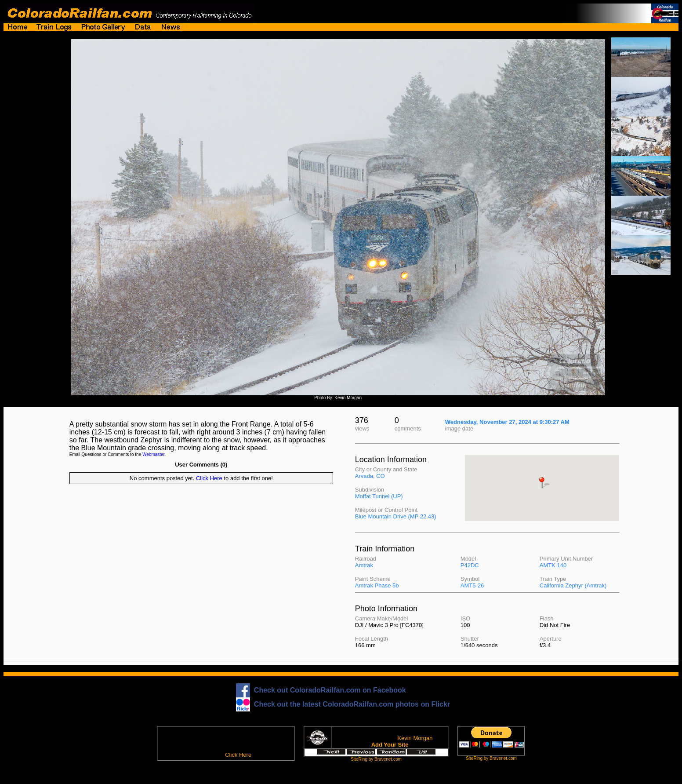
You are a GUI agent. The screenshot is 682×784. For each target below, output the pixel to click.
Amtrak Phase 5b (377, 585)
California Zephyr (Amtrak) (573, 585)
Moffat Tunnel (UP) (379, 496)
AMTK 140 (553, 565)
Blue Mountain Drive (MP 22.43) (396, 516)
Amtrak (364, 565)
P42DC (470, 565)
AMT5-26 (472, 585)
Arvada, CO (370, 476)
